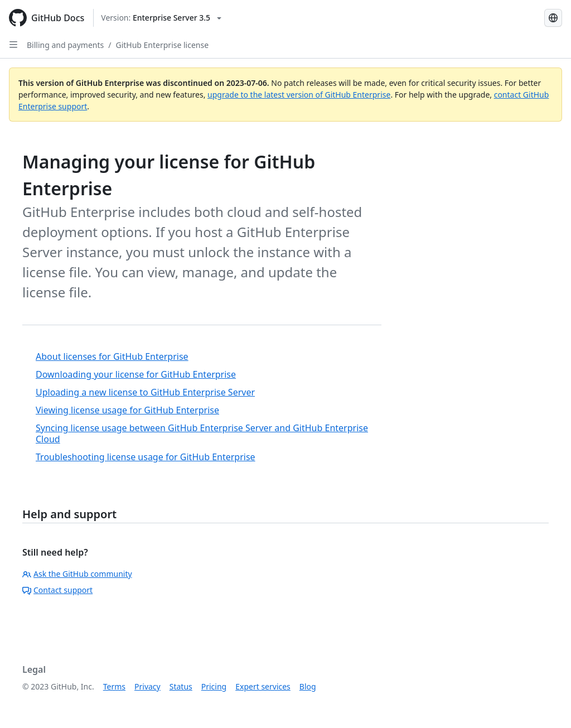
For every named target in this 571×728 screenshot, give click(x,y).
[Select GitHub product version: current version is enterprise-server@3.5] (161, 18)
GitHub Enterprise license (162, 45)
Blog (308, 686)
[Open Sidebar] (13, 45)
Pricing (214, 686)
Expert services (263, 686)
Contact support (57, 590)
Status (181, 686)
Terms (114, 686)
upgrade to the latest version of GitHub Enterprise (299, 95)
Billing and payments (65, 45)
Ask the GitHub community (77, 574)
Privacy (147, 686)
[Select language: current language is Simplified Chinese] (553, 18)
